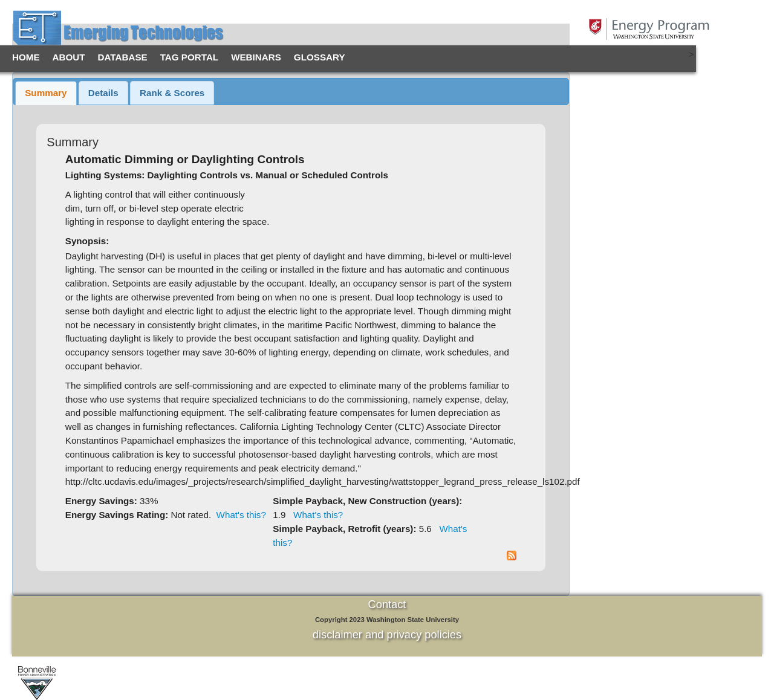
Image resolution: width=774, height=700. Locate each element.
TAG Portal (189, 57)
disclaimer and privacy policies (387, 634)
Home (26, 57)
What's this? (241, 515)
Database (123, 57)
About (69, 57)
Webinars (256, 57)
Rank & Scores (172, 93)
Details (103, 93)
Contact (387, 604)
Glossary (320, 57)
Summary (46, 93)
